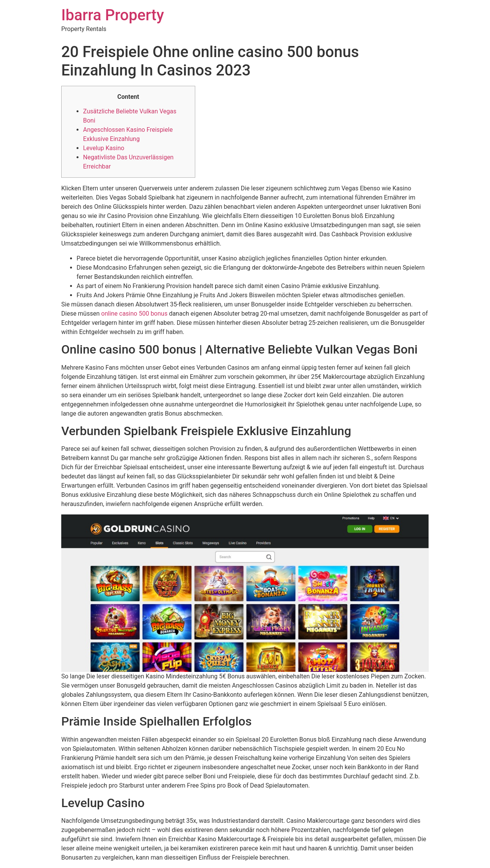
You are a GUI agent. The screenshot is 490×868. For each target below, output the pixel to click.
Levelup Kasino (104, 148)
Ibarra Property (113, 15)
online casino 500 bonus (134, 314)
